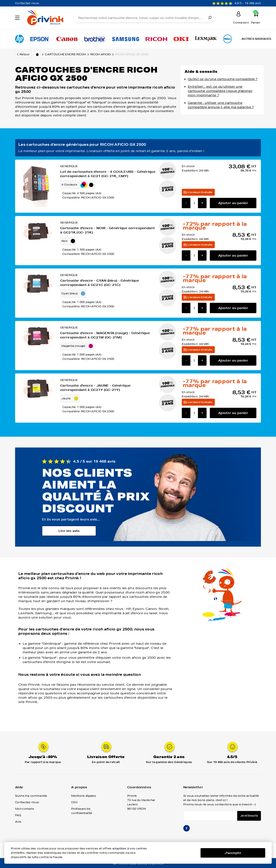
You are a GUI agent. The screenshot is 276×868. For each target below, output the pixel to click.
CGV (74, 802)
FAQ (18, 815)
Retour (25, 54)
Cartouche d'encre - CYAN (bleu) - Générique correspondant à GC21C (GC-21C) (100, 283)
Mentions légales (84, 796)
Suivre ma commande (31, 796)
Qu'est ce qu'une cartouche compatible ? (223, 79)
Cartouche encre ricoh (68, 54)
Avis (18, 822)
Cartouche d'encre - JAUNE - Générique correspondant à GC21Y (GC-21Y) (95, 388)
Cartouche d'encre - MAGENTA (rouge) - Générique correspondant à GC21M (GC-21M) (105, 335)
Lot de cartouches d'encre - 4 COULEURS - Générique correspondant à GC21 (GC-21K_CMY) (108, 174)
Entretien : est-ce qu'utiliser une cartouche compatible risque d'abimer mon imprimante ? (220, 91)
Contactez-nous (27, 3)
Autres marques (256, 39)
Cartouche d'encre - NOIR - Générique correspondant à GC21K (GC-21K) (107, 230)
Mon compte (24, 809)
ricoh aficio (103, 54)
